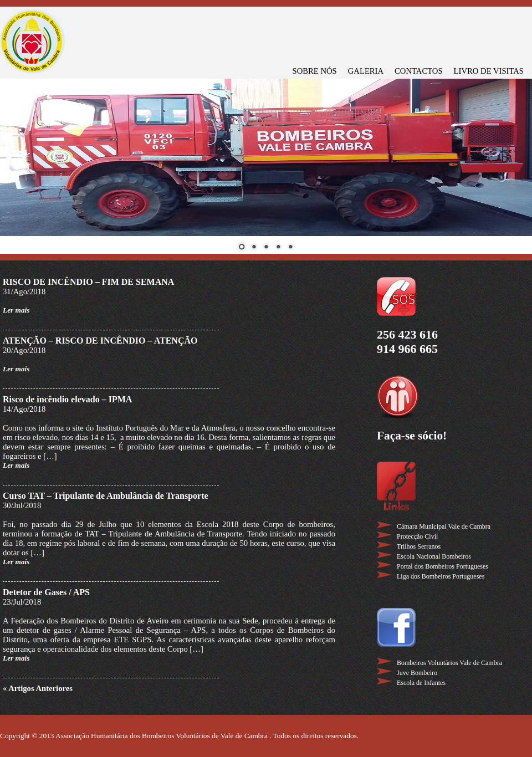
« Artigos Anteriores (38, 688)
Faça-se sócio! (412, 436)
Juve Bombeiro (417, 673)
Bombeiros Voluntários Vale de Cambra (449, 663)
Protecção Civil (417, 536)
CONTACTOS (419, 71)
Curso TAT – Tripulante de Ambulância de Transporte (106, 496)
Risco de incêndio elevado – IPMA (67, 399)
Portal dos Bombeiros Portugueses (443, 566)
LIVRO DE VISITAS (489, 71)
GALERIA (366, 71)
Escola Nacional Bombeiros (434, 556)
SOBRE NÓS (315, 71)
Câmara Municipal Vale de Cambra (444, 526)
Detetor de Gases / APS (46, 592)
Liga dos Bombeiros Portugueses (441, 576)
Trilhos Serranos (419, 546)
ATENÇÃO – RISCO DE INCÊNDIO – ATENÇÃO (100, 341)
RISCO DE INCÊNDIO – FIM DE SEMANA (88, 282)
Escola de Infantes (421, 683)
